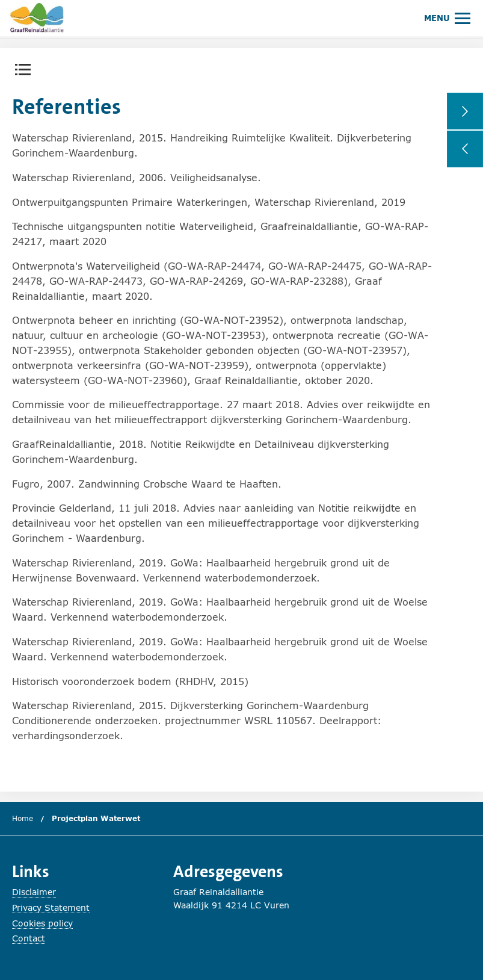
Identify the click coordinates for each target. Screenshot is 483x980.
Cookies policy (42, 923)
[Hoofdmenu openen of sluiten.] (447, 18)
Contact (29, 938)
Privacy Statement (51, 907)
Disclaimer (34, 892)
